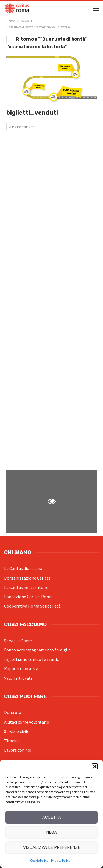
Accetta (52, 817)
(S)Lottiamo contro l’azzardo (32, 659)
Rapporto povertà (21, 668)
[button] (95, 766)
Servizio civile (17, 731)
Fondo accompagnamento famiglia (37, 650)
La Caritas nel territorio (26, 587)
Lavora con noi (18, 750)
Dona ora (13, 712)
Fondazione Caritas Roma (28, 597)
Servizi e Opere (18, 641)
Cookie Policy (39, 860)
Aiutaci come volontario (27, 722)
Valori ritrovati (18, 678)
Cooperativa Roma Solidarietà (32, 606)
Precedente (22, 127)
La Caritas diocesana (23, 568)
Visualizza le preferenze (52, 847)
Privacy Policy (61, 860)
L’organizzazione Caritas (27, 578)
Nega (51, 832)
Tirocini (11, 741)
